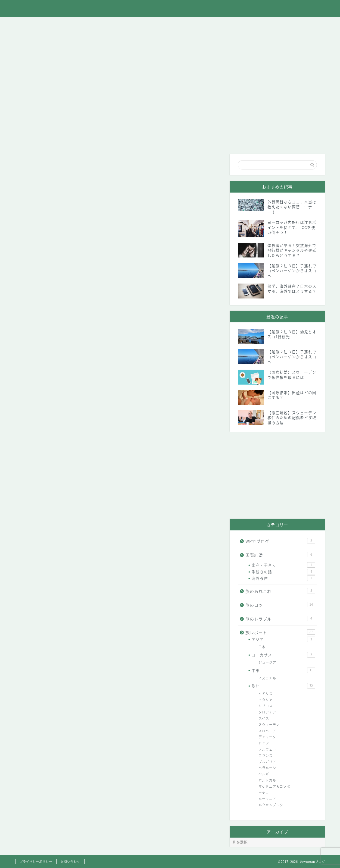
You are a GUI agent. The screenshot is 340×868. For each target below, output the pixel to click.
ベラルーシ (267, 768)
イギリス (266, 694)
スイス (264, 718)
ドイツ (264, 743)
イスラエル (267, 678)
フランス (266, 756)
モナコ (264, 793)
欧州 (283, 686)
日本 (262, 647)
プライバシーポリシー (36, 862)
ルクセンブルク (271, 805)
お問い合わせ (305, 24)
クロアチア (267, 712)
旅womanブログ (170, 9)
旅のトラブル (188, 24)
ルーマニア (267, 799)
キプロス (266, 706)
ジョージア (267, 662)
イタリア (266, 700)
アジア (283, 639)
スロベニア (267, 731)
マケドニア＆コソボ (274, 787)
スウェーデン (269, 725)
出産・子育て (283, 565)
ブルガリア (267, 762)
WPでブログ (266, 24)
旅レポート (112, 24)
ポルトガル (267, 780)
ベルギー (266, 774)
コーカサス (283, 655)
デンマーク (267, 737)
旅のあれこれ (73, 24)
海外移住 (283, 578)
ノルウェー (267, 749)
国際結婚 (227, 24)
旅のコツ (150, 24)
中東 (283, 670)
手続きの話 (283, 572)
